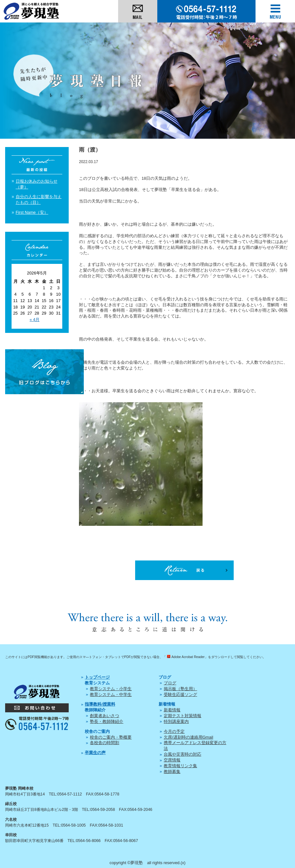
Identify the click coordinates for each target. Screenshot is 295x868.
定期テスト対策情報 (182, 716)
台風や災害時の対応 (182, 754)
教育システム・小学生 (111, 689)
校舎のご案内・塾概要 (111, 737)
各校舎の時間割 (104, 743)
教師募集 (172, 772)
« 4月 (35, 320)
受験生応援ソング (180, 694)
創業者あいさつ (104, 716)
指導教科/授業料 (100, 704)
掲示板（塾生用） (180, 689)
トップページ (97, 677)
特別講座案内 (176, 721)
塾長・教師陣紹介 (107, 721)
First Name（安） (32, 212)
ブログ (170, 683)
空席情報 (172, 760)
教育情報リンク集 (180, 766)
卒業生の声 (95, 753)
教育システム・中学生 (111, 694)
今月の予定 (174, 731)
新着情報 (172, 710)
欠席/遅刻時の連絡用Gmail (188, 737)
